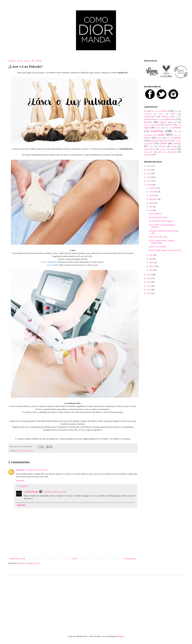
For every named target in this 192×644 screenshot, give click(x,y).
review (150, 143)
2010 (149, 293)
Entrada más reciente (17, 559)
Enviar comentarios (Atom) (30, 563)
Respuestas (23, 486)
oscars (168, 138)
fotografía (163, 122)
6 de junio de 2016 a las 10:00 (36, 470)
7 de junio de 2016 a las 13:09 (55, 492)
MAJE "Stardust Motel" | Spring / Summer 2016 (162, 242)
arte (145, 111)
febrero (152, 266)
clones (173, 114)
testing (174, 146)
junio (152, 210)
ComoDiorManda (31, 492)
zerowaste (148, 155)
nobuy (176, 135)
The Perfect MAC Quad (158, 217)
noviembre (154, 192)
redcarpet (178, 141)
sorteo (151, 146)
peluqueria (154, 141)
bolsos (176, 111)
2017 (149, 181)
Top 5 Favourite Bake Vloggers (161, 221)
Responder (20, 481)
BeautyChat (155, 111)
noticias (148, 138)
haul (174, 122)
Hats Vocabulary (155, 214)
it (178, 125)
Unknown (20, 470)
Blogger (121, 636)
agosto (152, 203)
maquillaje (157, 131)
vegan (155, 152)
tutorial (146, 152)
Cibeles (161, 114)
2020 (149, 170)
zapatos (174, 152)
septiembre (154, 199)
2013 (149, 282)
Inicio (75, 559)
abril (151, 259)
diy (176, 116)
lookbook (176, 127)
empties (147, 119)
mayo (152, 255)
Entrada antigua (130, 559)
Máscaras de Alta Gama (158, 237)
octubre (152, 195)
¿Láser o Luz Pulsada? (157, 247)
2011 (149, 290)
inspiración (169, 125)
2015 (149, 275)
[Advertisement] (88, 602)
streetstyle (162, 146)
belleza (19, 450)
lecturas (158, 128)
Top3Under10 (149, 149)
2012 (149, 286)
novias (159, 138)
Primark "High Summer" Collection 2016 (165, 250)
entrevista (157, 119)
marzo (152, 262)
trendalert (163, 149)
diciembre (153, 188)
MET (176, 131)
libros (167, 128)
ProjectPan (166, 141)
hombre (146, 125)
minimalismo (149, 135)
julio (151, 207)
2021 (149, 166)
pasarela (177, 138)
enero (152, 270)
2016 (149, 185)
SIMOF (164, 143)
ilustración (156, 125)
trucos (31, 450)
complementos (150, 116)
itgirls (147, 127)
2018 (149, 177)
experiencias (169, 119)
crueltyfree (165, 116)
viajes (165, 152)
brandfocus (148, 114)
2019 (149, 173)
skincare (26, 450)
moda (161, 135)
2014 (149, 278)
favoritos (148, 122)
